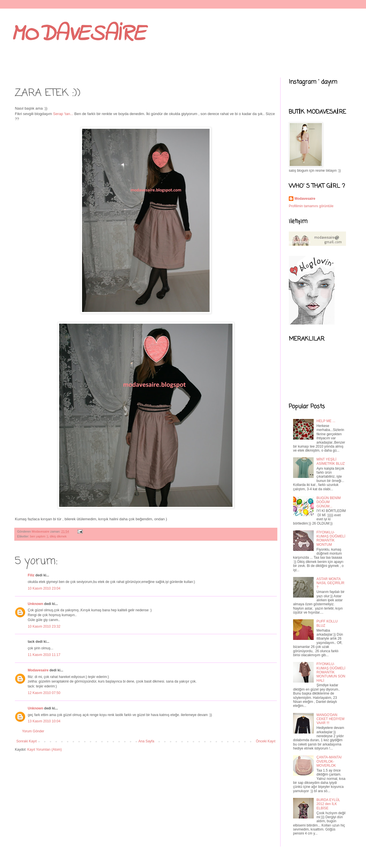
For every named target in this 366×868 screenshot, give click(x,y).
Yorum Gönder (33, 731)
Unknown (35, 604)
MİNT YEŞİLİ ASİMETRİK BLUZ (331, 461)
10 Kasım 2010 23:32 (44, 626)
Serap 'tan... (63, 114)
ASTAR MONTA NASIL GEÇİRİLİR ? (331, 583)
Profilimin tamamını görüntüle (311, 206)
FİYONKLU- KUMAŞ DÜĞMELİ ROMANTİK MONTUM (331, 538)
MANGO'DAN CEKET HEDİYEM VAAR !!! (331, 719)
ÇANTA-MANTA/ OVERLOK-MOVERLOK (329, 761)
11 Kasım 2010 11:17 (44, 655)
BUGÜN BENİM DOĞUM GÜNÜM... (329, 502)
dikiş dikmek (58, 536)
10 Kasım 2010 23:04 (44, 588)
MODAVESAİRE (78, 34)
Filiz (31, 575)
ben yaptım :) (39, 536)
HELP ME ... (326, 421)
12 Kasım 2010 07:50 (44, 693)
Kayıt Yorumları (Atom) (44, 750)
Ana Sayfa (146, 741)
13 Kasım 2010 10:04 (44, 721)
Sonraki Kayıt (26, 741)
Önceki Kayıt (266, 741)
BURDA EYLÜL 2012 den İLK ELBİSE (328, 804)
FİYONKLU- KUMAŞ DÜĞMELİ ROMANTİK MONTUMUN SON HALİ (331, 672)
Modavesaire (38, 670)
